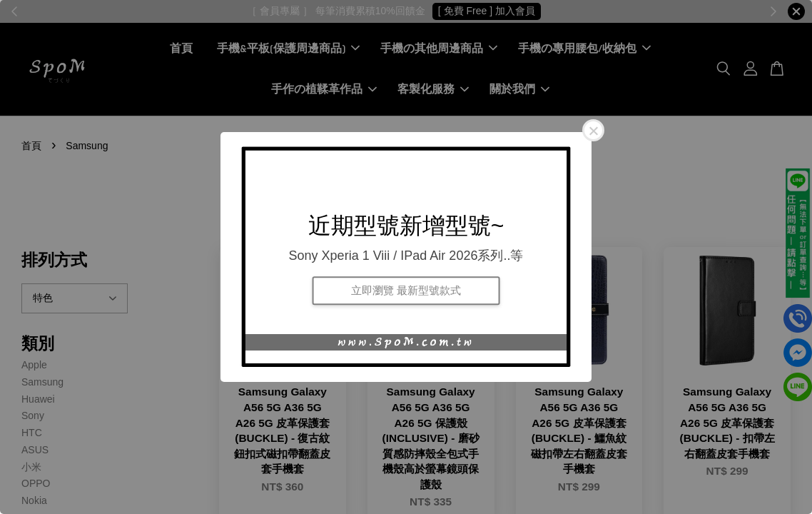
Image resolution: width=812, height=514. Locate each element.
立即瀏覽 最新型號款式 (406, 290)
